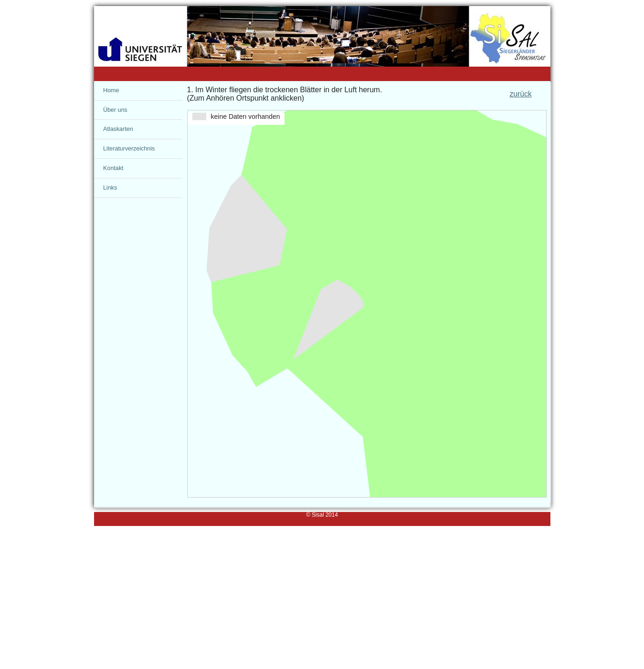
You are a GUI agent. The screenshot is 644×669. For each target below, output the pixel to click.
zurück (521, 94)
